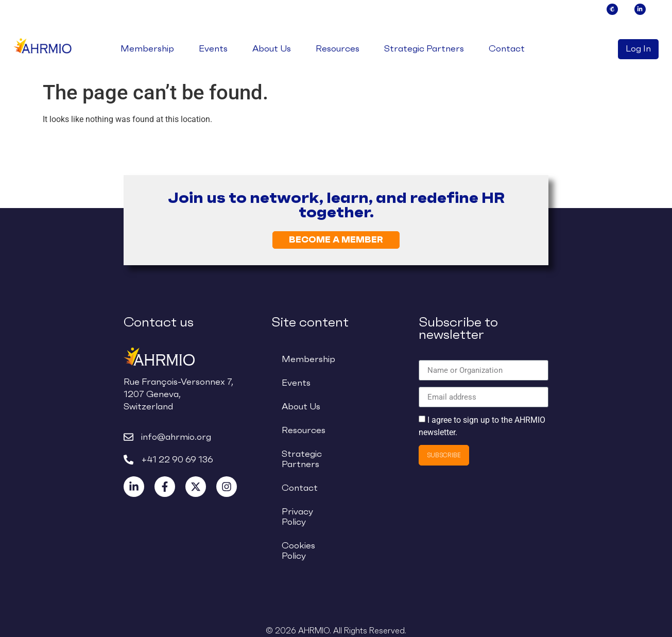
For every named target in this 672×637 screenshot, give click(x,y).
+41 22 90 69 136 (177, 459)
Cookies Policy (298, 551)
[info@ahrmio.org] (128, 437)
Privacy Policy (297, 517)
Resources (338, 49)
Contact (507, 49)
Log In (638, 49)
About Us (272, 49)
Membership (147, 49)
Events (213, 49)
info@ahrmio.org (176, 437)
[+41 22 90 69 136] (128, 460)
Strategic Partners (424, 49)
